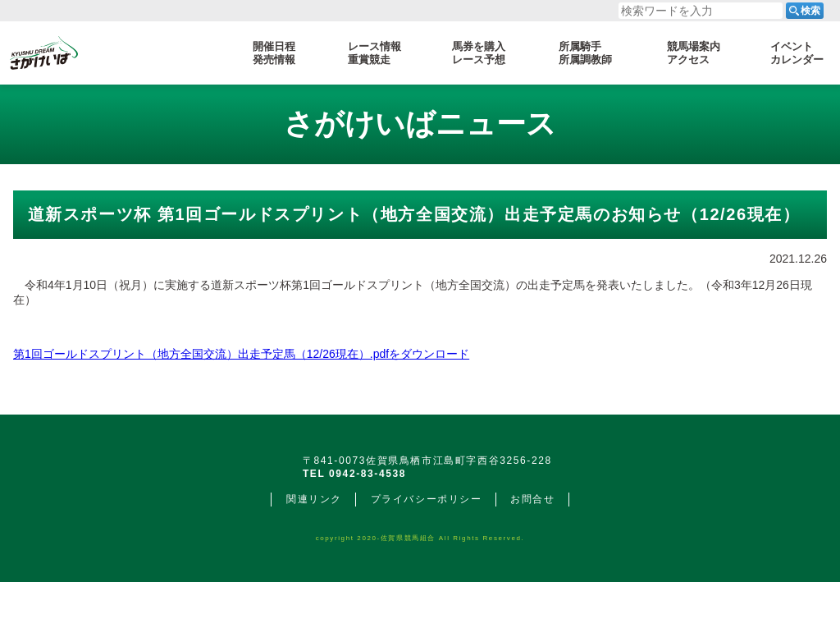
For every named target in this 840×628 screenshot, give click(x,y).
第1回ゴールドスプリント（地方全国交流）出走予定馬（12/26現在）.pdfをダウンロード (241, 354)
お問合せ (532, 545)
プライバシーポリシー (427, 545)
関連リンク (314, 545)
